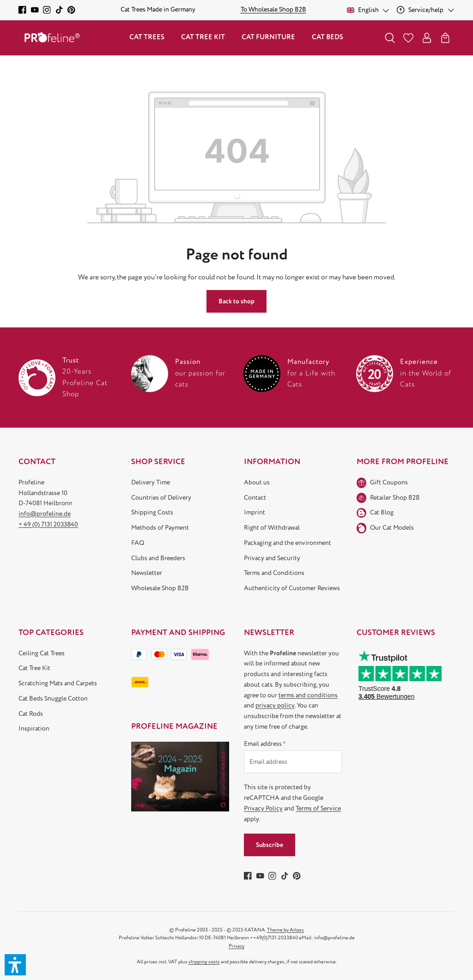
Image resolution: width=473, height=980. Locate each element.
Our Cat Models (392, 528)
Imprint (255, 512)
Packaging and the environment (288, 543)
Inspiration (34, 729)
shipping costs (204, 962)
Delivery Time (151, 482)
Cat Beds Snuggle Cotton (53, 699)
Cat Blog (382, 512)
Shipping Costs (152, 512)
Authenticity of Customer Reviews (292, 588)
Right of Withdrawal (272, 528)
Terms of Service (318, 808)
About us (257, 482)
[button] (15, 965)
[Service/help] (426, 10)
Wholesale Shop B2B (160, 588)
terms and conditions (308, 695)
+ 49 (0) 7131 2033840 (48, 524)
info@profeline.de (45, 514)
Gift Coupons (389, 482)
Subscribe (270, 845)
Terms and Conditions (274, 573)
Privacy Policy (263, 808)
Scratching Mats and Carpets (58, 683)
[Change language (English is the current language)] (368, 10)
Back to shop (236, 301)
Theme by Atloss (285, 930)
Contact (255, 498)
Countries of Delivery (161, 498)
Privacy (236, 946)
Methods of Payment (160, 528)
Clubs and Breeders (158, 558)
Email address (265, 744)
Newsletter (147, 573)
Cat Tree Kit (34, 668)
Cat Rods (31, 714)
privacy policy (275, 705)
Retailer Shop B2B (395, 498)
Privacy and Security (272, 558)
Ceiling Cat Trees (42, 653)
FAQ (138, 543)
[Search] (390, 38)
